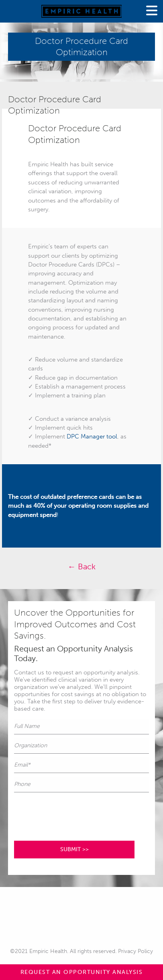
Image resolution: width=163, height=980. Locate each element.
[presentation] (75, 812)
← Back (82, 566)
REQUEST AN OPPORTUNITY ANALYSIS (82, 972)
